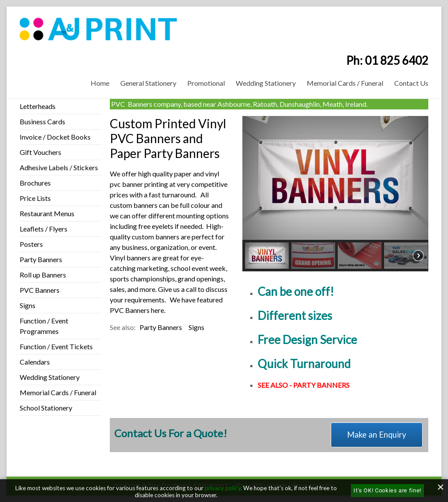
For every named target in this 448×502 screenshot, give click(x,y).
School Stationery (46, 408)
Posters (31, 244)
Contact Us (411, 83)
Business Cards (42, 121)
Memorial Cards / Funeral (345, 83)
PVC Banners (40, 290)
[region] (335, 194)
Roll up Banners (43, 275)
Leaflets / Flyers (44, 229)
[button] (267, 256)
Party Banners (161, 327)
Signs (196, 327)
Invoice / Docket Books (55, 137)
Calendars (35, 362)
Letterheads (38, 106)
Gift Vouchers (40, 152)
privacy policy (223, 488)
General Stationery (148, 83)
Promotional (206, 83)
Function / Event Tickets (56, 346)
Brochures (35, 183)
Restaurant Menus (47, 213)
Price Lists (35, 198)
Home (100, 83)
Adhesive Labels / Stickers (59, 167)
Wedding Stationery (266, 83)
